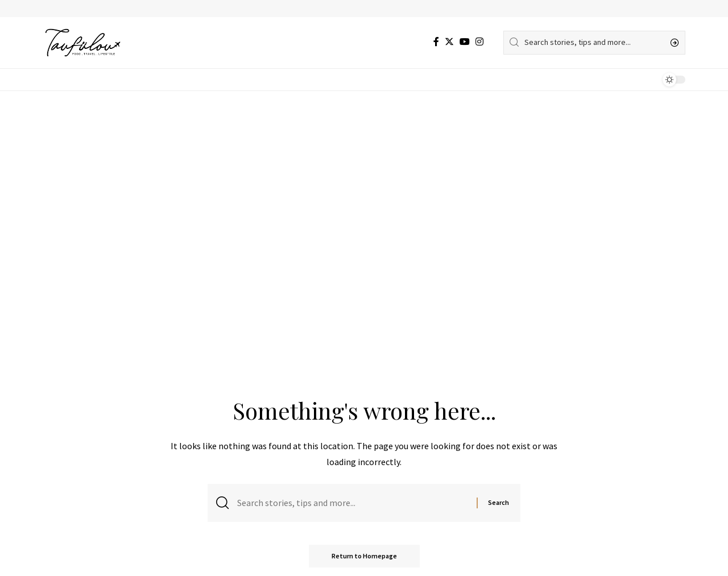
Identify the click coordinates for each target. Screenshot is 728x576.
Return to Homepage (364, 556)
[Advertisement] (364, 176)
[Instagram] (479, 42)
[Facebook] (436, 42)
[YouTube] (465, 42)
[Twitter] (449, 42)
